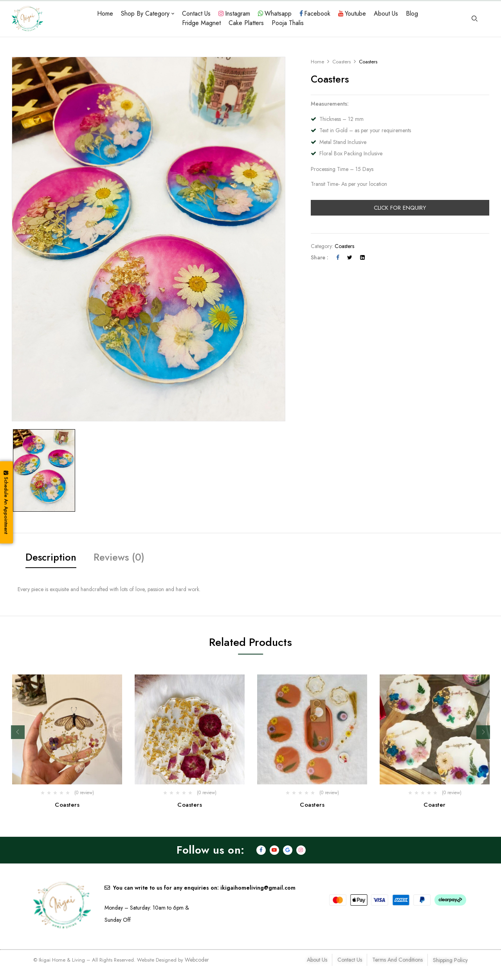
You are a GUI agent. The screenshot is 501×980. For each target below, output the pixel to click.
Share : (320, 257)
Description (51, 557)
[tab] (51, 558)
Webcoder (197, 960)
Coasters (342, 62)
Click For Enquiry (400, 208)
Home (317, 62)
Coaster (435, 805)
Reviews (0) (119, 557)
